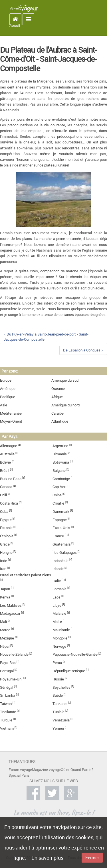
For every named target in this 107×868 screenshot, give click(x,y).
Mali (3, 622)
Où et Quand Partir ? (77, 770)
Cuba (4, 512)
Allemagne (9, 446)
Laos (56, 597)
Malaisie (59, 613)
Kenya (5, 597)
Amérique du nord (65, 405)
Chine (57, 495)
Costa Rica (9, 503)
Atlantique (60, 421)
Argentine (60, 446)
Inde (4, 561)
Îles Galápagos (65, 553)
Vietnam (7, 728)
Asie (4, 405)
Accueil (15, 26)
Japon (5, 589)
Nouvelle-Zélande (14, 654)
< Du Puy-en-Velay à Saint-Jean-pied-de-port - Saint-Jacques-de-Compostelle (46, 337)
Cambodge (61, 479)
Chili (3, 495)
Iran (3, 569)
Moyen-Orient (11, 421)
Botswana (61, 462)
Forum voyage (20, 770)
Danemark (61, 512)
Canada (6, 487)
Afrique (57, 397)
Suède (58, 695)
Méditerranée (11, 413)
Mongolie (60, 638)
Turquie (6, 720)
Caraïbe (57, 413)
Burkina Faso (11, 479)
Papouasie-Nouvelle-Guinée (75, 654)
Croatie (58, 503)
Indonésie (60, 561)
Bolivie (5, 462)
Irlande (58, 569)
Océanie (58, 389)
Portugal (7, 671)
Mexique (7, 638)
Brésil (5, 471)
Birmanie (60, 454)
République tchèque (69, 671)
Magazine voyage (46, 770)
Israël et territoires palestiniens (26, 575)
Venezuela (61, 720)
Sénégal (7, 687)
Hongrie (6, 553)
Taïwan (6, 704)
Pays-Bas (8, 663)
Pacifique (8, 397)
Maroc (5, 630)
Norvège (59, 646)
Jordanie (59, 589)
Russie (58, 679)
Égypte (6, 520)
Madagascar (10, 613)
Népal (5, 646)
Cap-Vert (60, 487)
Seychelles (61, 687)
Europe (6, 380)
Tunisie (58, 712)
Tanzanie (60, 704)
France (58, 536)
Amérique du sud (65, 380)
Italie (57, 581)
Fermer (92, 857)
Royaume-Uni (11, 679)
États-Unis (61, 528)
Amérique (8, 389)
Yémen (58, 728)
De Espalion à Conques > (83, 350)
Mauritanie (61, 630)
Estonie (6, 528)
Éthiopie (7, 536)
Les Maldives (11, 605)
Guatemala (61, 544)
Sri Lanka (8, 695)
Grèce (5, 544)
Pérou (57, 663)
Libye (57, 605)
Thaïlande (8, 712)
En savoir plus (47, 858)
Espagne (60, 520)
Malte (57, 622)
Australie (7, 454)
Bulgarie (59, 471)
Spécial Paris (19, 775)
